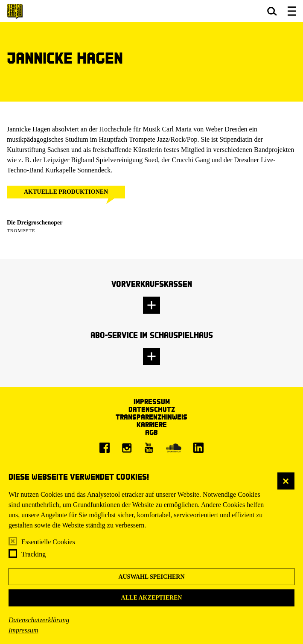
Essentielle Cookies (48, 542)
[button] (272, 11)
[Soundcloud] (174, 448)
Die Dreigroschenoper (35, 223)
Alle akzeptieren (152, 598)
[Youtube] (149, 448)
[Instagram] (127, 448)
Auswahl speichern (151, 577)
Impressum (23, 630)
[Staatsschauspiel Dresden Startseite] (15, 11)
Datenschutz (152, 409)
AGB (151, 432)
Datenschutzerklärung (39, 620)
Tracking (34, 554)
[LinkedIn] (198, 448)
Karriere (152, 424)
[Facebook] (105, 448)
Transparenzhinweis (151, 417)
